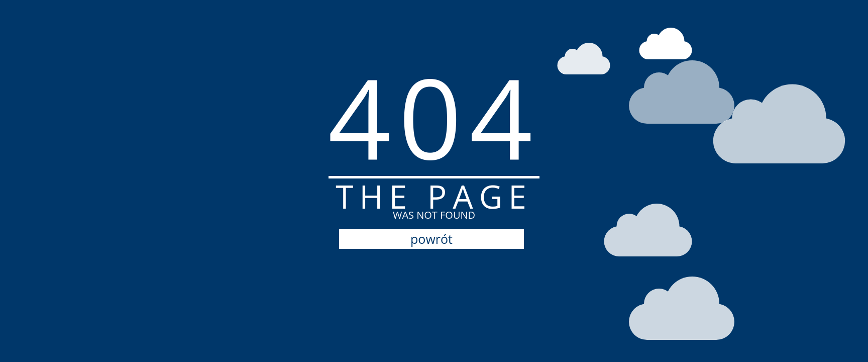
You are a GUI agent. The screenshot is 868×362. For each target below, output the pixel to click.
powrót (431, 239)
